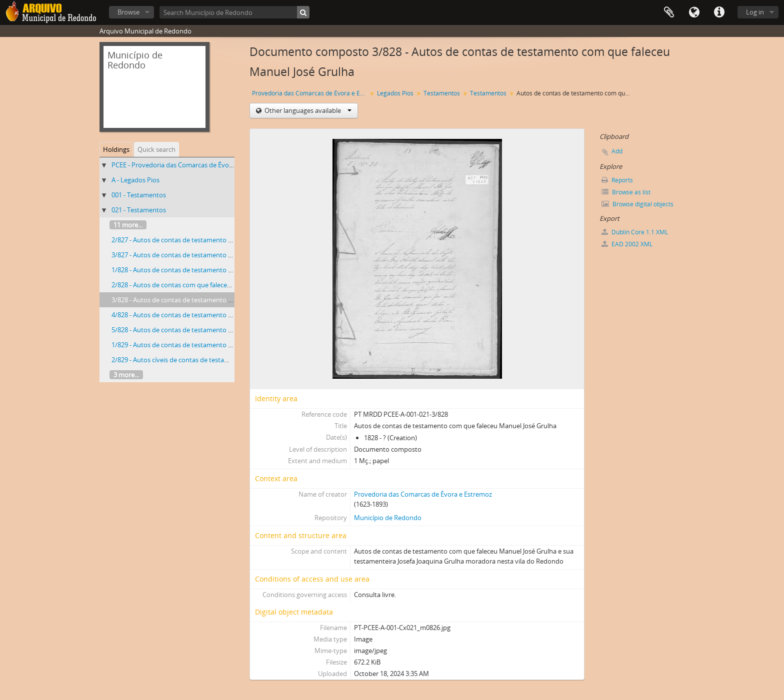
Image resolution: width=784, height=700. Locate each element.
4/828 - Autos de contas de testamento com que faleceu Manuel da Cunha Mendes (234, 315)
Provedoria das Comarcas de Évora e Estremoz (311, 93)
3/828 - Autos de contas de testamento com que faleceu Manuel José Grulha (223, 300)
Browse (128, 12)
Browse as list (626, 192)
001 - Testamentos (139, 195)
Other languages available (307, 110)
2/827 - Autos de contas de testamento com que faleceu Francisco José (215, 240)
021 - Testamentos (139, 210)
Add (617, 151)
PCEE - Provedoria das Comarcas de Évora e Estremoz (190, 165)
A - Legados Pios (135, 180)
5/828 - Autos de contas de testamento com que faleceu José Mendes (213, 330)
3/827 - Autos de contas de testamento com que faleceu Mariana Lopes (217, 255)
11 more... (128, 225)
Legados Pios (395, 93)
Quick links (719, 12)
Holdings (116, 149)
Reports (617, 180)
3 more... (126, 375)
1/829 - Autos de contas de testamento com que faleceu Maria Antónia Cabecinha (232, 345)
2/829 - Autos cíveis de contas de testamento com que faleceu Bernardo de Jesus (230, 360)
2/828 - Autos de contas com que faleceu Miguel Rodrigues (198, 285)
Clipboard (669, 12)
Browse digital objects (637, 204)
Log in (755, 12)
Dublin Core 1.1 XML (635, 232)
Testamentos (442, 93)
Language (694, 12)
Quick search (156, 149)
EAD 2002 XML (627, 244)
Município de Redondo (388, 518)
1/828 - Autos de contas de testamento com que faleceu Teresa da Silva (216, 270)
